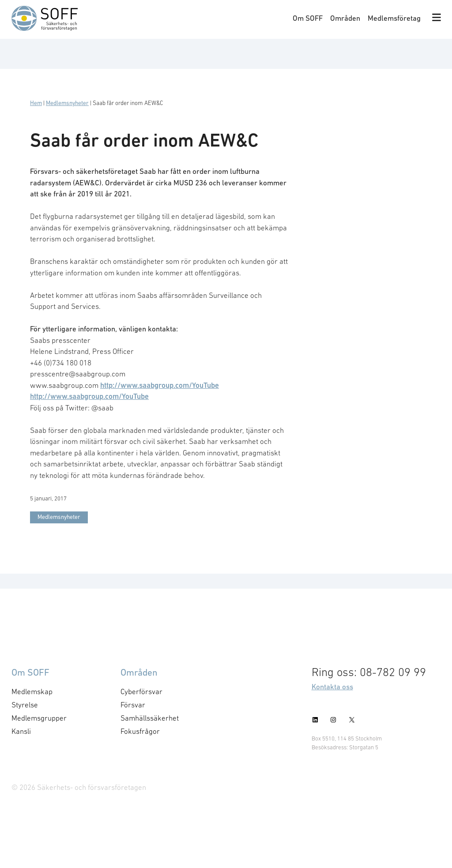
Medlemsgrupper (39, 718)
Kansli (21, 731)
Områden (345, 18)
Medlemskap (32, 691)
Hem (36, 103)
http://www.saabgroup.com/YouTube (160, 385)
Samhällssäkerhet (150, 718)
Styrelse (25, 705)
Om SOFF (308, 18)
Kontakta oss (332, 687)
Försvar (133, 705)
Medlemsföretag (394, 18)
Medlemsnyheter (67, 103)
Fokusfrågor (140, 731)
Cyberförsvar (141, 691)
